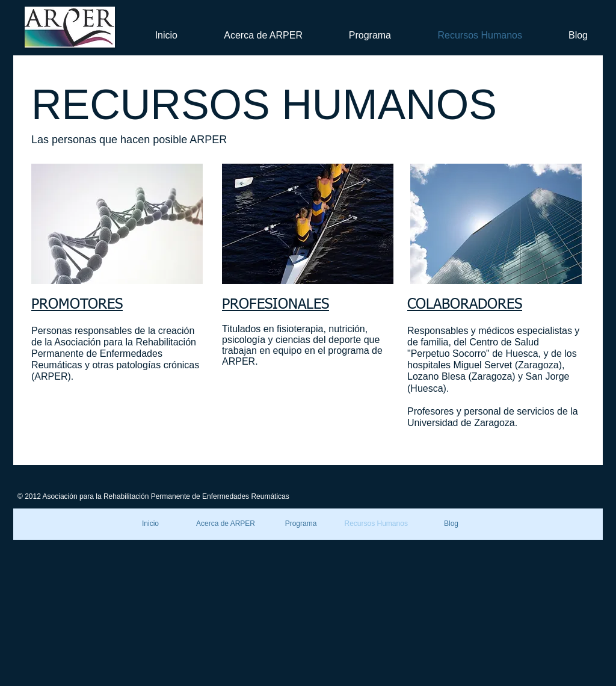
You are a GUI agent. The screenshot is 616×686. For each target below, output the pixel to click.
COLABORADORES (465, 304)
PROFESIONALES (276, 304)
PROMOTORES (77, 304)
